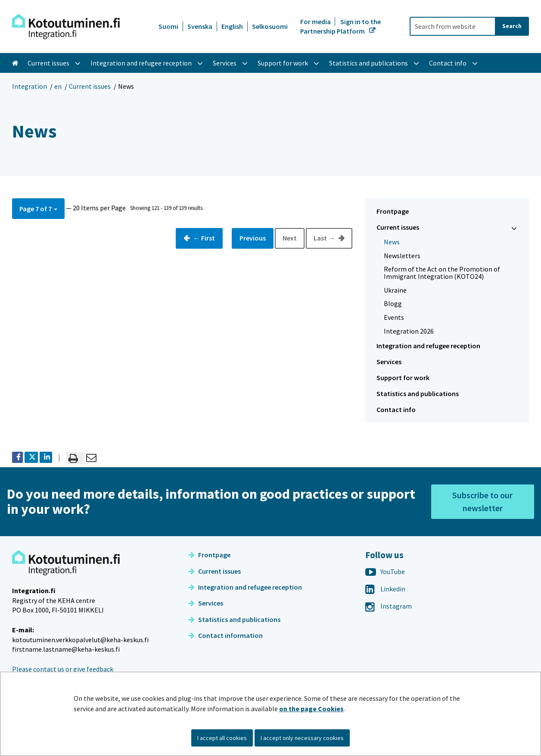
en (58, 86)
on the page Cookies (311, 709)
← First (203, 238)
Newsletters (402, 256)
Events (394, 317)
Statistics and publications (418, 394)
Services (389, 362)
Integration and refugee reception (428, 346)
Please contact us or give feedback (63, 669)
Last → (325, 238)
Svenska (200, 26)
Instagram (389, 606)
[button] (38, 208)
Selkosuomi (270, 26)
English (232, 26)
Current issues (90, 86)
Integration (30, 86)
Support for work (403, 378)
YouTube (385, 572)
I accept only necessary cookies (302, 738)
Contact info (396, 409)
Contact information (226, 635)
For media (316, 22)
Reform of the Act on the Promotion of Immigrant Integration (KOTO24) (442, 273)
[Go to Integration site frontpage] (66, 27)
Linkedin (385, 589)
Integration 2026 (409, 331)
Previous (253, 238)
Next (290, 238)
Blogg (393, 303)
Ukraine (395, 290)
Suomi (168, 26)
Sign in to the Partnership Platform (340, 26)
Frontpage (393, 211)
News (392, 242)
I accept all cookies (222, 738)
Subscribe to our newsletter (482, 501)
